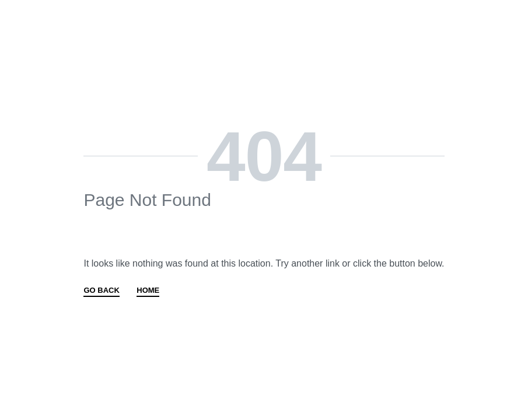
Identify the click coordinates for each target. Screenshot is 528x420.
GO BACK (101, 290)
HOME (148, 290)
